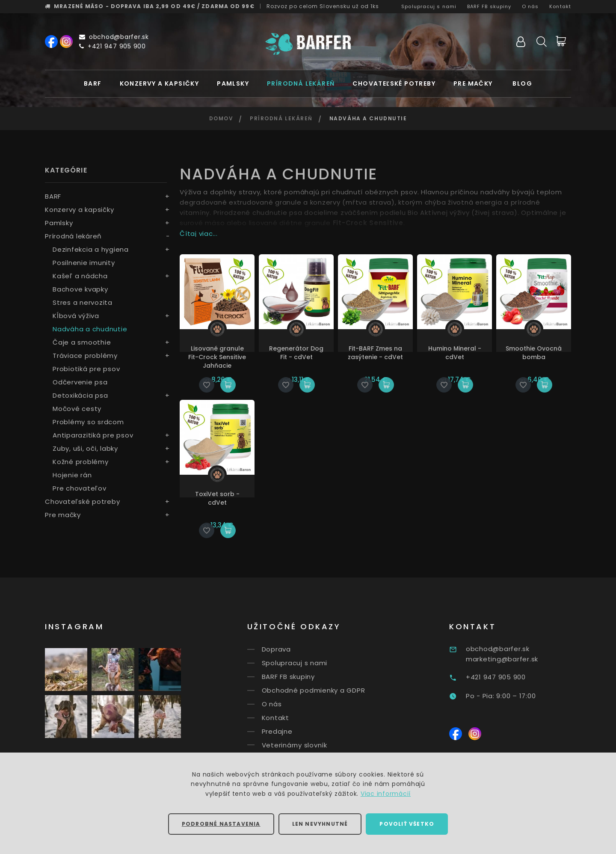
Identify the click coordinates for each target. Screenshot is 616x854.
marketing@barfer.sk (519, 659)
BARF (93, 83)
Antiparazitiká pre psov (93, 435)
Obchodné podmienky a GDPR (326, 690)
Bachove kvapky (80, 289)
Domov (221, 118)
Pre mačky (473, 83)
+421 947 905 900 (113, 46)
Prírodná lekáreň (301, 83)
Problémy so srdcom (88, 422)
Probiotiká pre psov (86, 369)
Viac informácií (386, 794)
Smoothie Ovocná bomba (534, 353)
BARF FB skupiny (489, 6)
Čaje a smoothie (82, 342)
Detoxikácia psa (80, 395)
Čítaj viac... (199, 234)
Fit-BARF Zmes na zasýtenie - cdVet (375, 353)
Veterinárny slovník (307, 745)
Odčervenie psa (80, 382)
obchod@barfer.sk (114, 37)
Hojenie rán (72, 475)
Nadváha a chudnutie (90, 329)
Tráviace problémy (85, 356)
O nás (530, 6)
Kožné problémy (81, 462)
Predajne (290, 731)
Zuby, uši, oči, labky (85, 448)
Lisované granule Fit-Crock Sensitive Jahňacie (217, 357)
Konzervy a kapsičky (160, 83)
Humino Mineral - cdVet (455, 353)
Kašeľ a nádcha (80, 276)
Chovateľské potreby (394, 83)
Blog (522, 83)
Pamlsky (233, 83)
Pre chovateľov (80, 488)
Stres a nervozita (83, 302)
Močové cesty (77, 409)
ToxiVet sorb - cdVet (217, 498)
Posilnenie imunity (84, 263)
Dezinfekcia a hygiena (91, 249)
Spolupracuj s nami (429, 6)
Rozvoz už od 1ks (323, 6)
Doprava (289, 649)
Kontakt (560, 6)
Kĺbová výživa (76, 316)
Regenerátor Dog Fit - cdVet (296, 353)
